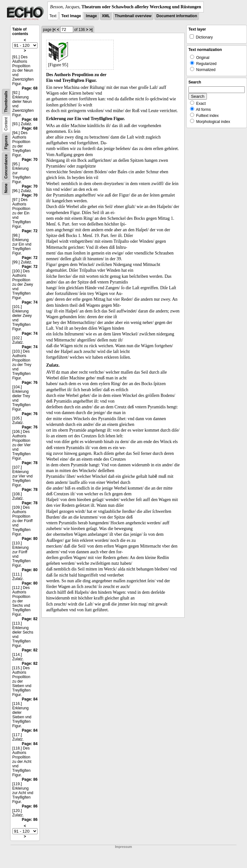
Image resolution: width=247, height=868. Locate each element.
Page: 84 (30, 699)
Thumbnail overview (133, 16)
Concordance (6, 166)
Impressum (123, 847)
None (6, 188)
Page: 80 (30, 539)
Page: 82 (30, 619)
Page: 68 (30, 88)
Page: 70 (30, 160)
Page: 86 (30, 779)
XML (106, 16)
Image (92, 16)
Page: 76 (30, 383)
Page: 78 (30, 463)
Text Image (71, 16)
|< (54, 30)
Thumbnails (6, 101)
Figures (6, 142)
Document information (177, 16)
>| (91, 30)
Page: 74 (30, 302)
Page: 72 (30, 231)
